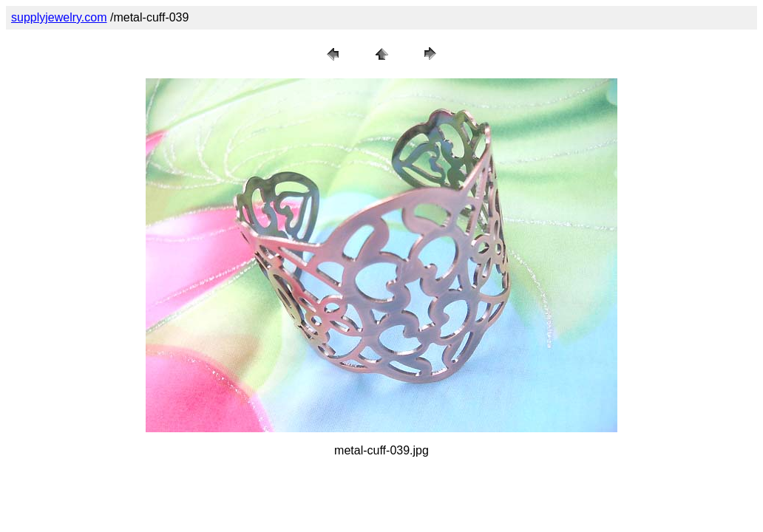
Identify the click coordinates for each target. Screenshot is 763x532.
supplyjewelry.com (59, 17)
